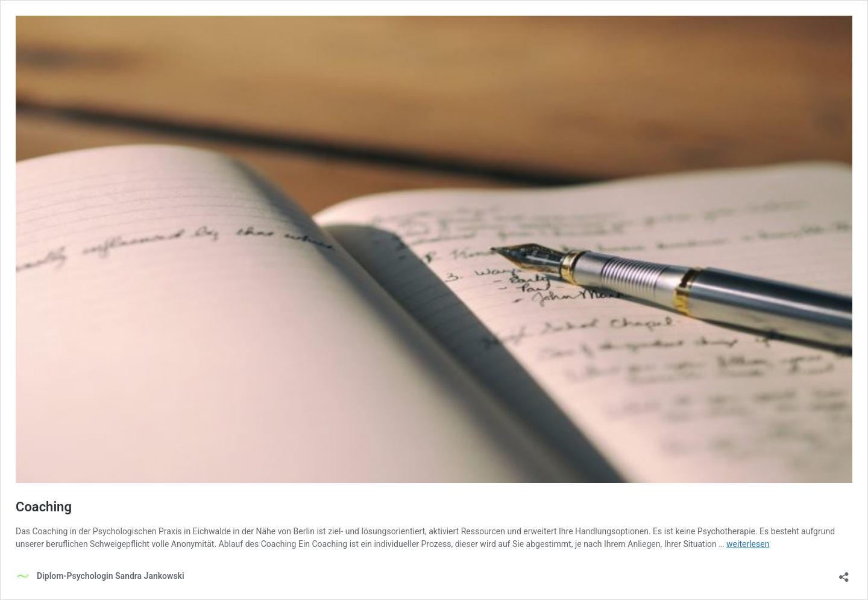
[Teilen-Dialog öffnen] (844, 573)
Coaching (44, 507)
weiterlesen (748, 544)
